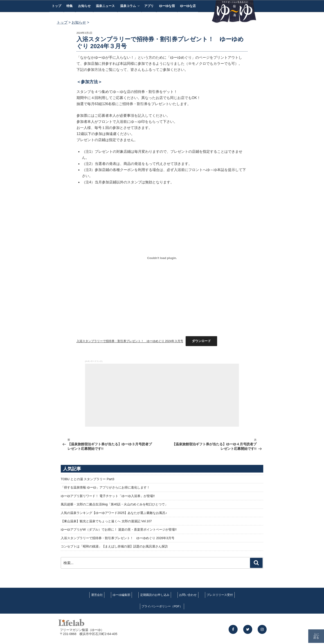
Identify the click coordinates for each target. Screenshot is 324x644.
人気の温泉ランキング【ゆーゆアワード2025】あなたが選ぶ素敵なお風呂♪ (114, 513)
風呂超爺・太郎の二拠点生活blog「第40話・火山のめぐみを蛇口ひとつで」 (114, 504)
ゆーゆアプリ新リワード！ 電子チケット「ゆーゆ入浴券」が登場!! (108, 496)
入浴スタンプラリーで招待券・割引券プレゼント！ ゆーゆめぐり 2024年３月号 (130, 341)
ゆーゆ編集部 (121, 595)
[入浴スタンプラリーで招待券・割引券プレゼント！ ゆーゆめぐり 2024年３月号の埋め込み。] (162, 258)
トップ (56, 6)
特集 (70, 6)
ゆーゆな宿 (167, 6)
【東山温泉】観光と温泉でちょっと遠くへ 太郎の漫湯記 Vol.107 (106, 521)
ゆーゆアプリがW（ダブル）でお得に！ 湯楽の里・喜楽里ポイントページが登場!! (119, 529)
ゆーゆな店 (188, 6)
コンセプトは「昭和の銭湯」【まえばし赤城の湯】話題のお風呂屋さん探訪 (114, 546)
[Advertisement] (162, 395)
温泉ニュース (105, 6)
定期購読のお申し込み (155, 595)
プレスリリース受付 (220, 595)
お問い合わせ (188, 595)
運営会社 (97, 595)
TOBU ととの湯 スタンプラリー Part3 (88, 479)
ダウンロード (201, 341)
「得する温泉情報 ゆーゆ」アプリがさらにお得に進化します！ (105, 487)
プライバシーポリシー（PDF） (162, 606)
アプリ (149, 6)
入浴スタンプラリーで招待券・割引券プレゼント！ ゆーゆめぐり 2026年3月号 (118, 538)
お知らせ (84, 6)
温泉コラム (130, 6)
